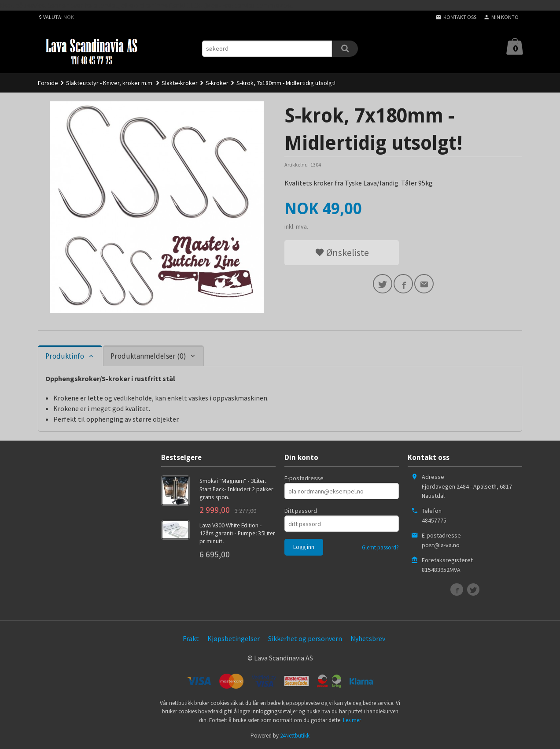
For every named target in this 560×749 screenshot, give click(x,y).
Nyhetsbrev (368, 638)
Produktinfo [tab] (65, 356)
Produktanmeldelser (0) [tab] (148, 356)
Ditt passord (301, 511)
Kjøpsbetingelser (234, 638)
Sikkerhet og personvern (305, 638)
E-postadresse (304, 478)
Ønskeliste (342, 252)
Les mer (352, 720)
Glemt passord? (380, 547)
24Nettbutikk (295, 736)
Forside (48, 83)
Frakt (191, 638)
